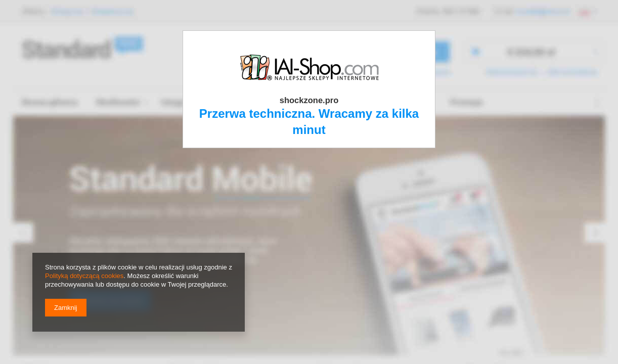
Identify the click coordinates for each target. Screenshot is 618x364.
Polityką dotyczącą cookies (84, 276)
